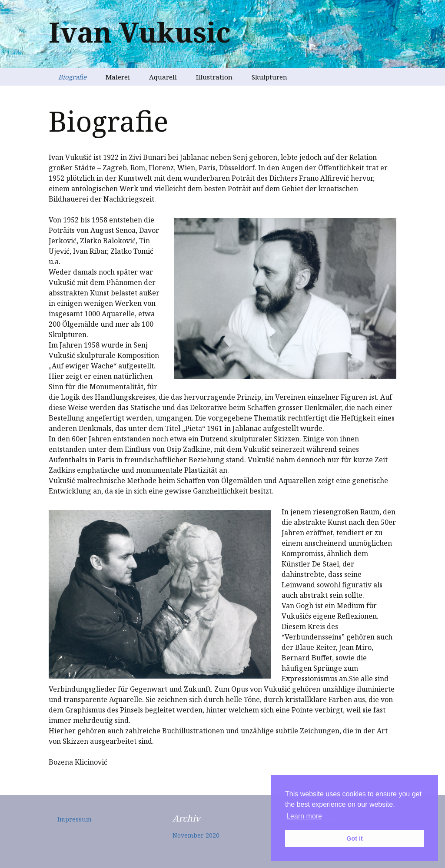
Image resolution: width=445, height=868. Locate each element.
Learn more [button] (304, 816)
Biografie (72, 77)
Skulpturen (269, 77)
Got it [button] (355, 838)
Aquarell (163, 77)
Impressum (75, 819)
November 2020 (196, 835)
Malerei (118, 77)
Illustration (214, 77)
